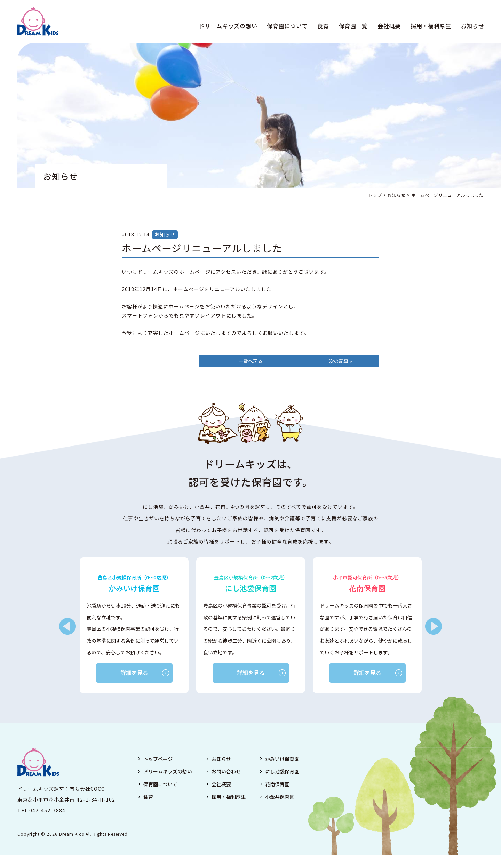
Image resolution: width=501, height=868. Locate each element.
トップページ (158, 759)
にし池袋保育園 (282, 772)
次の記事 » (341, 361)
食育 (323, 26)
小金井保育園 (280, 797)
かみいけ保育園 (282, 759)
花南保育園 (277, 784)
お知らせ (472, 26)
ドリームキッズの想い (228, 26)
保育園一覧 (353, 26)
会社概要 (388, 26)
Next (434, 627)
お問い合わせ (226, 772)
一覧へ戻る (250, 361)
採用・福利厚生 (430, 26)
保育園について (287, 26)
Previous (67, 627)
